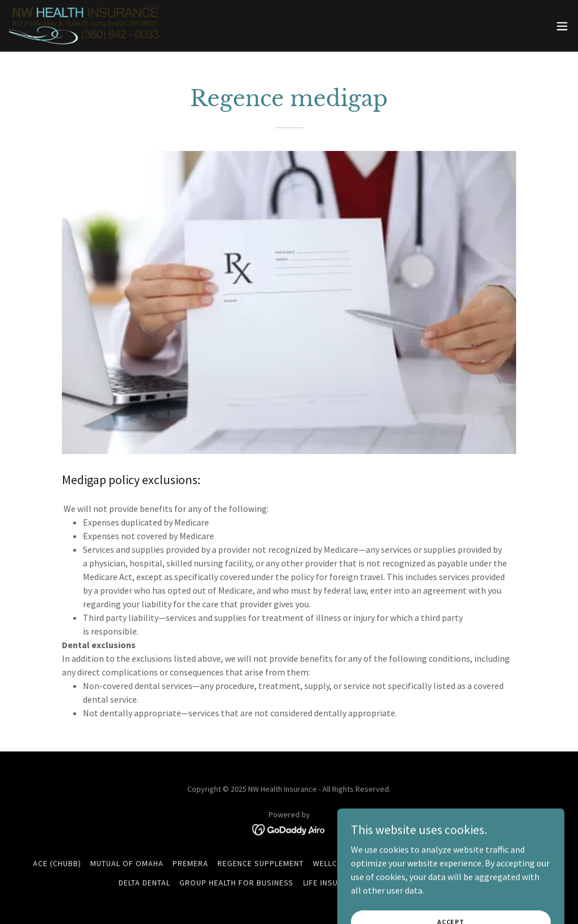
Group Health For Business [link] (237, 883)
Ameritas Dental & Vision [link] (493, 863)
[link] (85, 26)
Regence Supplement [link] (261, 863)
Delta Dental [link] (144, 883)
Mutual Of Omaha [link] (127, 863)
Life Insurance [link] (333, 883)
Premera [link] (190, 863)
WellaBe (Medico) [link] (397, 863)
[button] (562, 26)
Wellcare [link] (332, 863)
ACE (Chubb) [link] (57, 863)
